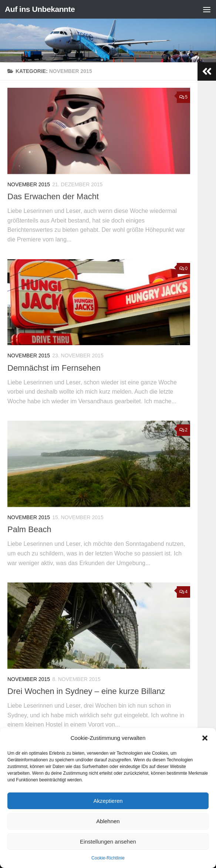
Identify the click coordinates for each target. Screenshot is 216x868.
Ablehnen (108, 821)
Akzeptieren (108, 801)
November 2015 (29, 184)
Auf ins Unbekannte (40, 9)
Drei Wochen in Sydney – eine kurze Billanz (86, 691)
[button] (205, 738)
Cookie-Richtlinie (108, 858)
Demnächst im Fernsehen (54, 368)
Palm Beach (29, 529)
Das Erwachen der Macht (53, 196)
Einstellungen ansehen (108, 842)
